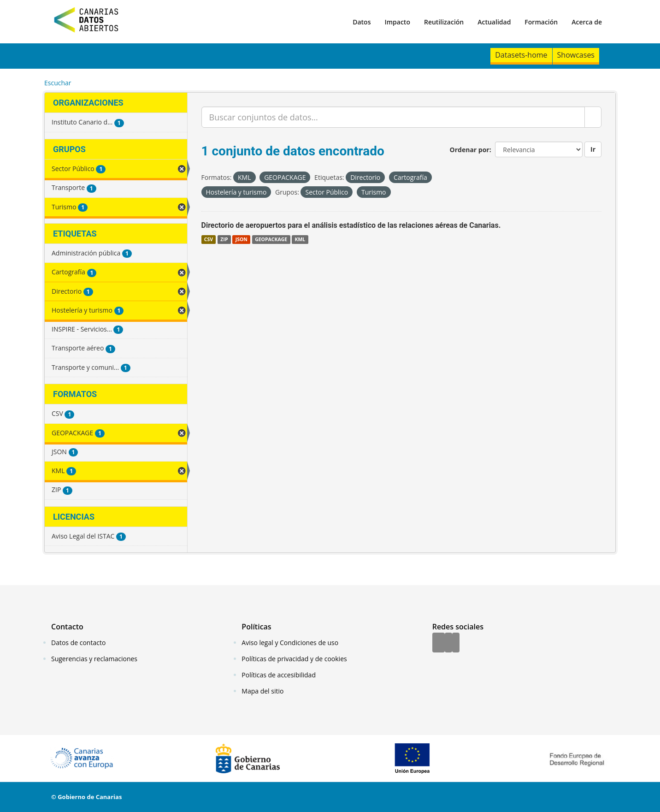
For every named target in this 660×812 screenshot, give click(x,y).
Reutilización (444, 22)
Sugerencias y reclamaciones (94, 659)
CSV (209, 239)
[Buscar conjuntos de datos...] (393, 117)
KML (300, 239)
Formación (541, 22)
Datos (362, 22)
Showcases (576, 55)
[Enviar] (593, 117)
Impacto (397, 22)
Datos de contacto (78, 643)
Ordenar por (470, 150)
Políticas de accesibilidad (279, 675)
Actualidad (494, 22)
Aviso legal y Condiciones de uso (290, 643)
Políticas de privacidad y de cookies (294, 659)
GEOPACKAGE (271, 239)
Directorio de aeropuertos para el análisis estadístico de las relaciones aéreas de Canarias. (351, 225)
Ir (593, 149)
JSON (242, 239)
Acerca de (587, 22)
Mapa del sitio (262, 691)
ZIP (224, 239)
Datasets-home (521, 55)
